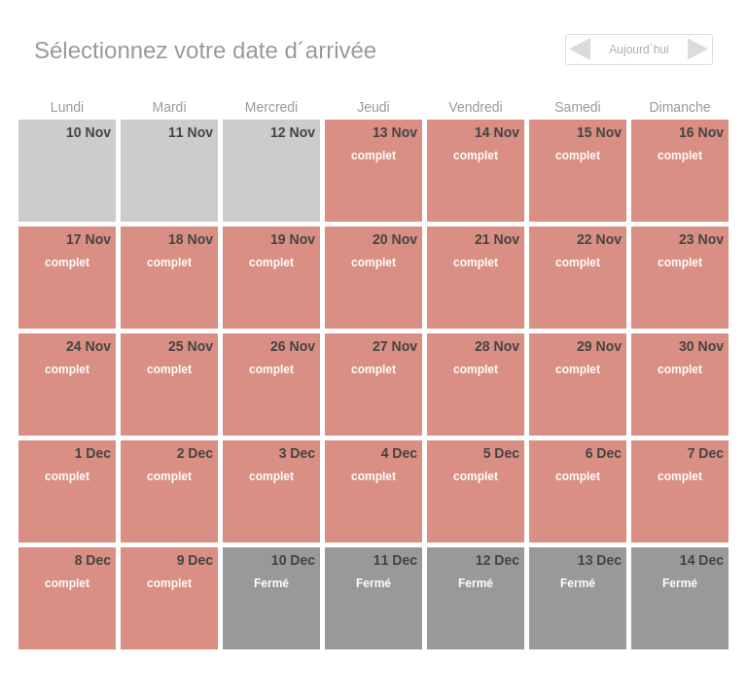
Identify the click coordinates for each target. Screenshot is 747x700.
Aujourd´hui (639, 50)
